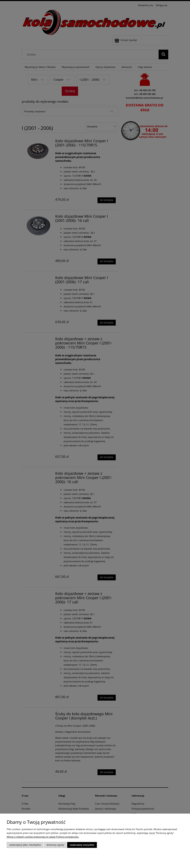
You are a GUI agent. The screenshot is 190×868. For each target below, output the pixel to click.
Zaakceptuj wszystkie (82, 845)
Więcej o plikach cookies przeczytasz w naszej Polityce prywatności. (43, 837)
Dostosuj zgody (55, 845)
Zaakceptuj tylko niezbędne (25, 845)
